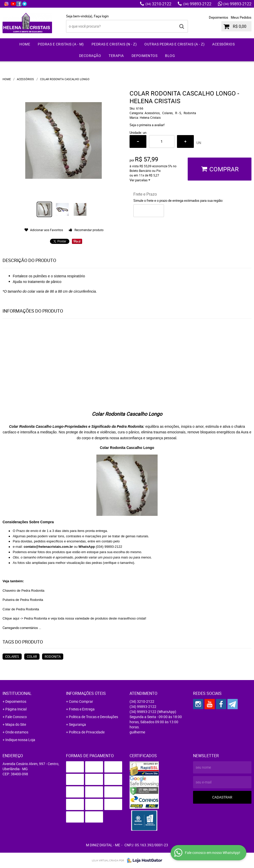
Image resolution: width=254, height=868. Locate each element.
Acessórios (223, 44)
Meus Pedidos (241, 17)
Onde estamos (17, 732)
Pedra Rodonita (35, 618)
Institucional (17, 693)
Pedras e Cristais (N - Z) (114, 44)
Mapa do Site (16, 724)
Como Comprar (81, 701)
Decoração (90, 56)
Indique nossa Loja (20, 740)
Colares (12, 657)
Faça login (101, 16)
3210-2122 (158, 4)
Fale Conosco (16, 717)
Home (25, 44)
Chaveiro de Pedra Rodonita (23, 591)
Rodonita (53, 657)
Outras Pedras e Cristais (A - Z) (174, 44)
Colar (32, 657)
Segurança (77, 724)
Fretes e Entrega (82, 709)
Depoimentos (219, 17)
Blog (170, 56)
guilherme (137, 732)
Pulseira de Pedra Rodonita (23, 600)
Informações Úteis (86, 693)
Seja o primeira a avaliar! (147, 125)
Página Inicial (16, 709)
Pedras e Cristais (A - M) (61, 44)
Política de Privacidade (87, 732)
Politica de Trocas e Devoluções (93, 717)
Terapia (116, 56)
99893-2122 (197, 4)
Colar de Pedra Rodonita (21, 609)
